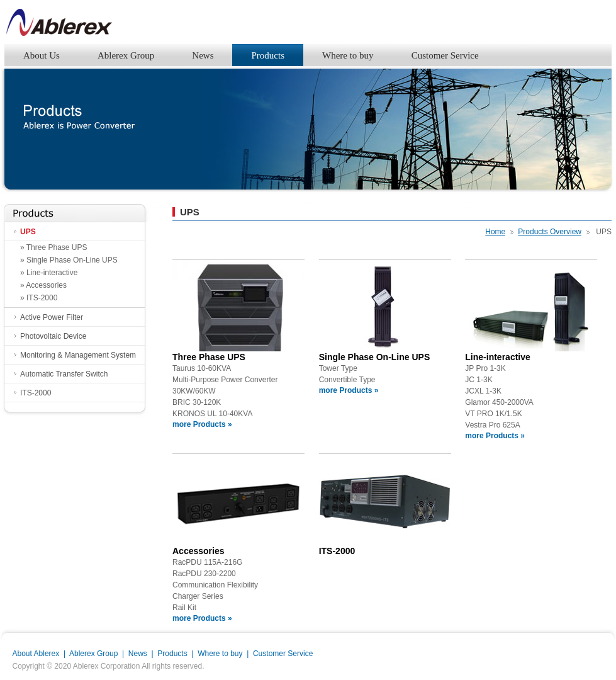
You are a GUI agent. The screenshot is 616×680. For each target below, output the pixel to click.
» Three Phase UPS (54, 247)
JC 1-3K (479, 380)
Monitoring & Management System (78, 355)
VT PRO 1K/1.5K (494, 414)
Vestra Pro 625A (492, 425)
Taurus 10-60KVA (202, 368)
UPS (28, 232)
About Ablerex (36, 654)
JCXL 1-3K (483, 391)
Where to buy (348, 55)
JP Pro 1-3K (485, 368)
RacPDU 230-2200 (204, 574)
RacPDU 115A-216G (207, 562)
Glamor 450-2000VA (499, 402)
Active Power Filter (52, 317)
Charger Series (198, 596)
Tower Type (338, 368)
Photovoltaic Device (53, 336)
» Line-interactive (49, 273)
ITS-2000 (36, 393)
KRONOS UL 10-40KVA (212, 414)
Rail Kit (184, 608)
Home (495, 232)
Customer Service (445, 55)
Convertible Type (347, 380)
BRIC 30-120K (197, 402)
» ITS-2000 (39, 298)
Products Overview (550, 232)
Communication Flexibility (215, 585)
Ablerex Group (126, 55)
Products (268, 55)
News (203, 55)
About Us (42, 55)
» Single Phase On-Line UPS (69, 260)
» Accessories (43, 285)
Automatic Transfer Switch (64, 374)
